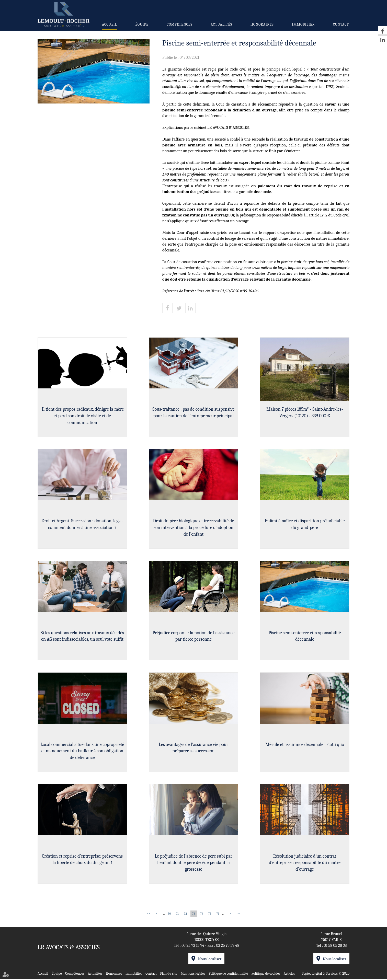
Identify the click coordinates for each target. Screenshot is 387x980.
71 (177, 915)
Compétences (179, 24)
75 (210, 915)
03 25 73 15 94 (193, 947)
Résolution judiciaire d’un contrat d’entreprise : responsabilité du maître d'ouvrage (305, 863)
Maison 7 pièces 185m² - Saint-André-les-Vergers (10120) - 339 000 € (305, 413)
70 (169, 915)
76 (218, 915)
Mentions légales (193, 975)
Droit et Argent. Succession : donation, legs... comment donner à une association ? (82, 524)
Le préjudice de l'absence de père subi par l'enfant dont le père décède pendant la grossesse (193, 863)
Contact (341, 24)
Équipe (142, 24)
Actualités (221, 24)
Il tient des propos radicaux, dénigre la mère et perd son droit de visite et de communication (82, 416)
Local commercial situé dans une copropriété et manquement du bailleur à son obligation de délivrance (82, 752)
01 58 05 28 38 (335, 947)
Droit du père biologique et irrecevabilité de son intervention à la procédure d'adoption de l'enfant (194, 528)
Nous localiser (210, 960)
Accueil (110, 24)
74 (202, 915)
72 (185, 915)
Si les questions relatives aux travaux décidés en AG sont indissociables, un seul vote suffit (82, 636)
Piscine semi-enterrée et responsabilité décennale (305, 636)
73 (194, 915)
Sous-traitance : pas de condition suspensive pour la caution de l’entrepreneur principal (193, 413)
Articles (289, 975)
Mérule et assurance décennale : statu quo (305, 745)
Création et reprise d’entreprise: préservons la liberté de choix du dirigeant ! (82, 860)
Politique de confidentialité (228, 975)
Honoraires (262, 24)
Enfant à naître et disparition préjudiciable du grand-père (305, 524)
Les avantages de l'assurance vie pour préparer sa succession (193, 748)
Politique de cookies (266, 975)
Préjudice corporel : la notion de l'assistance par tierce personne (194, 636)
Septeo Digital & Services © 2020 (326, 975)
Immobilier (303, 24)
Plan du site (169, 975)
